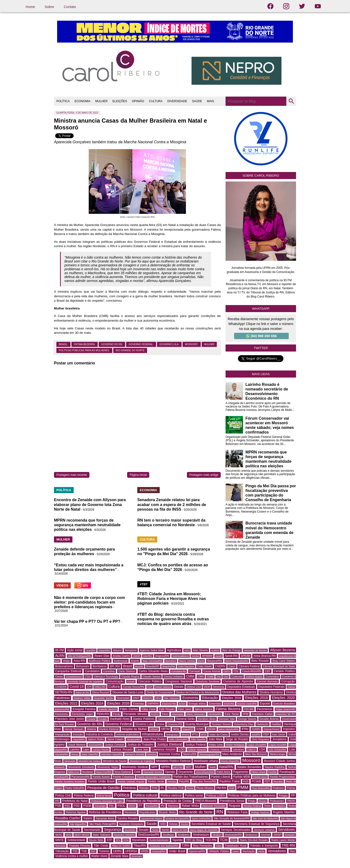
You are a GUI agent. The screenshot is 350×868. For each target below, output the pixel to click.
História (92, 729)
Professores (277, 801)
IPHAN (185, 735)
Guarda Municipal (197, 724)
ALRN (60, 656)
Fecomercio (265, 709)
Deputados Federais (271, 687)
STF (109, 840)
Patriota (172, 782)
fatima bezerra (204, 709)
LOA (262, 750)
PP (293, 796)
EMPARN (153, 704)
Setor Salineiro (102, 835)
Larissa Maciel (101, 750)
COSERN (61, 687)
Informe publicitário (127, 734)
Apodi (219, 656)
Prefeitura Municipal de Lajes (107, 801)
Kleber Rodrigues (235, 745)
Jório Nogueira (260, 739)
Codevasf (237, 677)
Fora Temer (232, 714)
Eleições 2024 (92, 703)
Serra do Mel (180, 830)
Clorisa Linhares (173, 677)
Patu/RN (184, 781)
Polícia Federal (84, 796)
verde (261, 851)
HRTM (165, 729)
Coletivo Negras (254, 677)
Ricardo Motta (167, 812)
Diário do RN (82, 692)
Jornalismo (279, 739)
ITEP (266, 734)
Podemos (278, 788)
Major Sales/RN (90, 754)
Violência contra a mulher (72, 856)
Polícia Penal (104, 796)
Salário (88, 818)
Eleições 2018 (256, 698)
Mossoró (192, 344)
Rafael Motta (190, 806)
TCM (224, 840)
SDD (163, 824)
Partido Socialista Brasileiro (70, 782)
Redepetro (280, 806)
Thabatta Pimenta (79, 846)
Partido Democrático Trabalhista (154, 777)
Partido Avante (101, 777)
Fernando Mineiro (136, 714)
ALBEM (215, 650)
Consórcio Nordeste (208, 681)
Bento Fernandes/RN (237, 661)
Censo (59, 677)
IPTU (195, 734)
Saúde (152, 824)
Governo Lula (169, 344)
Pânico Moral (258, 772)
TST (93, 851)
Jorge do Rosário (237, 739)
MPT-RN (178, 767)
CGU (88, 677)
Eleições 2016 (232, 698)
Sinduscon (251, 835)
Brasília (139, 666)
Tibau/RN (140, 846)
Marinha (152, 754)
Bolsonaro (83, 666)
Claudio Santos (152, 677)
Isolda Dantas (240, 734)
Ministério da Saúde (115, 761)
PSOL (122, 806)
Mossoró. (60, 767)
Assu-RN (79, 661)
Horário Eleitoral (109, 729)
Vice (292, 851)
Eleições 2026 (118, 703)
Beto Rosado (260, 661)
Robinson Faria (237, 812)
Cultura (114, 687)
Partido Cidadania (123, 777)
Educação (210, 698)
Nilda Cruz (74, 772)
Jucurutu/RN (95, 745)
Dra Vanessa (171, 698)
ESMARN (229, 704)
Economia (190, 698)
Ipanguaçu (172, 734)
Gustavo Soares (221, 724)
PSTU (132, 806)
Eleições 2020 (283, 698)
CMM (190, 676)
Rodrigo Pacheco (260, 812)
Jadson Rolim (96, 739)
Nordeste (88, 772)
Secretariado (92, 830)
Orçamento (186, 772)
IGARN (256, 729)
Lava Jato (142, 750)
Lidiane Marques (197, 750)
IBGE (176, 729)
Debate (179, 687)
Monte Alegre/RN (230, 761)
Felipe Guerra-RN (285, 709)
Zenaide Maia (119, 856)
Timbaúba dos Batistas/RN (164, 846)
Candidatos (92, 671)
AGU (187, 650)
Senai (155, 830)
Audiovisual (121, 661)
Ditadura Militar (82, 698)
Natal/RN (226, 767)
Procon (262, 801)
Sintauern (290, 835)
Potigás (283, 796)
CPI (89, 687)
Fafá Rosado (167, 709)
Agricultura (174, 650)
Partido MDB (242, 777)
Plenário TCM (176, 788)
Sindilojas (168, 835)
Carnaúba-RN (179, 671)
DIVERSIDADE (177, 101)
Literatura (238, 750)
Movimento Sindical (135, 767)
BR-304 (115, 666)
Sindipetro (184, 835)
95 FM (59, 650)
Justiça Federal (196, 745)
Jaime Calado (115, 739)
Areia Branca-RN (265, 656)
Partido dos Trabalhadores (191, 777)
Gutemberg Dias (244, 724)
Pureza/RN (152, 806)
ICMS (200, 729)
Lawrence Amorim (164, 750)
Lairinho (75, 750)
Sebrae (173, 824)
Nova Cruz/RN (104, 772)
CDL (236, 671)
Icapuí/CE (188, 729)
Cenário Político (284, 671)
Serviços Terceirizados (236, 830)
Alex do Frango (232, 650)
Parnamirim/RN (80, 777)
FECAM (249, 709)
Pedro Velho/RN (75, 788)
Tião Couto (101, 846)
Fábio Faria (149, 709)
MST (189, 767)
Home (30, 7)
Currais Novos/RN (134, 687)
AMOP (136, 656)
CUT (150, 687)
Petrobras (130, 788)
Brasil (63, 344)
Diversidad (123, 698)
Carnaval (195, 671)
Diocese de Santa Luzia (128, 692)
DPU (158, 698)
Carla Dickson (127, 671)
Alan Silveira (200, 650)
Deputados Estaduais (241, 687)
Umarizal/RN (158, 851)
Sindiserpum (201, 835)
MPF (154, 767)
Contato (70, 7)
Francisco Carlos (262, 714)
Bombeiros (100, 666)
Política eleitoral (171, 796)
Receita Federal (252, 806)
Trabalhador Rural (236, 846)
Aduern (117, 650)
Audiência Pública (100, 661)
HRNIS (154, 729)
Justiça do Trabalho (140, 745)
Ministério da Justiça (89, 761)
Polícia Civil (63, 796)
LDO (182, 750)
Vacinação (249, 851)
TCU (234, 840)
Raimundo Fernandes (214, 806)
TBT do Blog (194, 840)
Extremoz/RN (62, 709)
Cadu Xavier (205, 666)
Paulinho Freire (230, 781)
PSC (67, 806)
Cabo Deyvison (186, 666)
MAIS (210, 101)
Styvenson (139, 840)
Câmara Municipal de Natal (279, 666)
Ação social (75, 650)
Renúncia (130, 812)
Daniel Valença (163, 687)
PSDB (87, 806)
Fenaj (117, 714)
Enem (182, 704)
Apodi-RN (231, 656)
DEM (207, 687)
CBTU (227, 671)
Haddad (276, 724)
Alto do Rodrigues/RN (79, 656)
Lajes (86, 750)
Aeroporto (131, 650)
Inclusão (78, 734)
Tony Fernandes (203, 846)
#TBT (144, 584)
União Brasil (177, 851)
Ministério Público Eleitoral (173, 761)
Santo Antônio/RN (201, 818)
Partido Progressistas (282, 777)
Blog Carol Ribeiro (284, 661)
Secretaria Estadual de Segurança (257, 824)
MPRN (165, 767)
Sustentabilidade (159, 840)
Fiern (165, 714)
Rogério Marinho (284, 812)
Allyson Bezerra (282, 650)
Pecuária (278, 782)
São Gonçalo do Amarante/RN (232, 818)
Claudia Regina (130, 677)
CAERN (220, 666)
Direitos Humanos (271, 692)
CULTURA (156, 101)
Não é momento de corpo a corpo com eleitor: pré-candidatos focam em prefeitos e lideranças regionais (89, 602)
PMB (232, 788)
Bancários (171, 661)
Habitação (263, 724)
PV (163, 806)
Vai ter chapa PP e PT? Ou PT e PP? (87, 621)
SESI (69, 835)
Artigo (66, 661)
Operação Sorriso (153, 772)
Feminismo (62, 714)
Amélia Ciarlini (121, 656)
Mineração (70, 761)
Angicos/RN (162, 656)
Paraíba (272, 772)
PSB (58, 806)
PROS (291, 801)
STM (126, 840)
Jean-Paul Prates (154, 739)
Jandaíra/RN (133, 739)
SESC (59, 835)
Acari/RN (90, 650)
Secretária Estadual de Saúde (211, 824)
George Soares (247, 719)
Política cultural (145, 795)
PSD (77, 806)
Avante (135, 661)
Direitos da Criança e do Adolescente (198, 692)
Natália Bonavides (249, 767)
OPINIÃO (138, 101)
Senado (144, 830)
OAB (137, 772)
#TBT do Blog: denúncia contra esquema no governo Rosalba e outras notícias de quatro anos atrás (173, 619)
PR (57, 801)
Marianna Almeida (135, 754)
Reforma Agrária (76, 812)
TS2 (75, 851)
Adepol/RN (104, 650)
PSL (111, 806)
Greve (160, 724)
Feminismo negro (82, 714)
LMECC (252, 750)
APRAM (245, 656)
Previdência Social (232, 801)
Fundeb (103, 719)
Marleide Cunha (169, 754)
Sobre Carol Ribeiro (261, 176)
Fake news (185, 709)
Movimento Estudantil (81, 767)
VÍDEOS (62, 585)
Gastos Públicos (144, 719)
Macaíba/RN (62, 754)
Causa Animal (212, 671)
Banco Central (187, 661)
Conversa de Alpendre (238, 681)
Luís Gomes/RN (277, 750)
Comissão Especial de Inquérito (85, 682)
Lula (292, 750)
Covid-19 (77, 687)
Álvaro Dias (102, 656)
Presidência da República (143, 801)
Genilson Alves (207, 719)
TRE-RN (288, 845)
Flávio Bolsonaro (196, 714)
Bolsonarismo (64, 666)
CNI (219, 677)
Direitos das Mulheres (239, 692)
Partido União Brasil (101, 781)
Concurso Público (150, 681)
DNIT (136, 698)
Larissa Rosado (122, 750)
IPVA (204, 735)
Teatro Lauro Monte (283, 840)
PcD (246, 781)
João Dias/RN (198, 739)
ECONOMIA (83, 101)
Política (122, 795)
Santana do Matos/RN (177, 818)
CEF (268, 671)
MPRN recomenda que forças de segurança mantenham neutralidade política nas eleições (87, 525)
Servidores (286, 830)
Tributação (62, 851)
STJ (118, 840)
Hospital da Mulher (135, 729)
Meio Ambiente (232, 754)
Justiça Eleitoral (169, 744)
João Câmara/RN (178, 739)
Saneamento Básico (152, 818)
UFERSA (131, 851)
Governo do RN (112, 344)
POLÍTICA (63, 101)
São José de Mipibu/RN (265, 818)
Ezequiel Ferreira (84, 709)
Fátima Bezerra (85, 344)
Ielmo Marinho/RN (229, 729)
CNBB (210, 677)
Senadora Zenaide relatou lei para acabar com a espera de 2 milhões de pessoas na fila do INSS (172, 504)
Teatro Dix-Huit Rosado (254, 840)
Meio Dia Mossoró (256, 754)
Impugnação (62, 734)
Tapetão (178, 840)
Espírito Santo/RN (247, 704)
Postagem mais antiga (204, 475)
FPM (246, 714)
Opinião (170, 772)
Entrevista (215, 704)
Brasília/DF (153, 666)
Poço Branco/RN (261, 788)
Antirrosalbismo (181, 656)
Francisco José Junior (70, 719)
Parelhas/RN (62, 777)
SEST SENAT (82, 835)
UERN (117, 851)
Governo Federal (141, 344)
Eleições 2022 (66, 703)
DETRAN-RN (64, 692)
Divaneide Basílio (103, 698)
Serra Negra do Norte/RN (204, 830)
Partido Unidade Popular (131, 782)
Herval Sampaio (74, 729)
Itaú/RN (256, 735)
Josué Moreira (77, 745)
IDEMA (211, 729)
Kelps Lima (216, 745)
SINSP (277, 835)
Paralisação (287, 772)
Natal (213, 767)
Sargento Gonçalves (131, 824)
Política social (194, 796)
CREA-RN (100, 687)
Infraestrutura (152, 734)
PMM (243, 787)
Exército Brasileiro (284, 704)
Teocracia (60, 846)
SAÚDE (197, 101)
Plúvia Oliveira (205, 788)
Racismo (173, 806)
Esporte (265, 704)
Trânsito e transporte (264, 846)
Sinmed (266, 835)
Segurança (113, 830)
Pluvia (190, 788)
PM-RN (221, 788)
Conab (131, 682)
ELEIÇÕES (120, 101)
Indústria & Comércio (100, 734)
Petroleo (144, 788)
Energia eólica (197, 704)
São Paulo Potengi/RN (103, 824)
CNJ (226, 677)
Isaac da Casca (219, 734)
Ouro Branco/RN (205, 772)
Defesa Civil (194, 687)
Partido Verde (156, 781)
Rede (267, 806)
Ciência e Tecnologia (106, 677)
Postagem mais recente (72, 475)
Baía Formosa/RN (152, 661)
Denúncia (219, 687)
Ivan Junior (279, 734)
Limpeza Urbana (219, 750)
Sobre (49, 7)
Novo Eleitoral (123, 772)
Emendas (139, 704)
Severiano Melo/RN (124, 835)
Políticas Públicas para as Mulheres (84, 350)
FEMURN (103, 714)
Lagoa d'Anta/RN (257, 745)
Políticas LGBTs (216, 796)
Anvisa (195, 656)
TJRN (186, 846)
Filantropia (178, 714)
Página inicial (138, 475)
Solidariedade (76, 840)
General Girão (185, 719)
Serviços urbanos (264, 830)
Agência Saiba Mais (152, 650)
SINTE (59, 840)
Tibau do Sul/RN (121, 846)
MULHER (101, 101)
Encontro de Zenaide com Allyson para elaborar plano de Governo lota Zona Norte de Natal (90, 504)
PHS (155, 788)
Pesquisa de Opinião (103, 788)
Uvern (236, 851)
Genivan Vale (227, 719)
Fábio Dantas (129, 709)
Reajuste (234, 806)
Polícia (291, 788)
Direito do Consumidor (160, 692)
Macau (75, 754)
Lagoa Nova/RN (278, 745)
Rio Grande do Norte (130, 350)
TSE (84, 851)
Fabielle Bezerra (108, 709)
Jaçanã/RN (79, 739)
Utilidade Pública (219, 851)
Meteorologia (278, 754)
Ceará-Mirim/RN (252, 671)
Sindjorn (217, 835)
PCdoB (256, 781)
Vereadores (277, 851)
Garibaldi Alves (120, 719)
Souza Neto (96, 840)
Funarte (92, 719)
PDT (267, 781)
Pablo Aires (223, 772)
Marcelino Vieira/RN (112, 754)
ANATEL (148, 656)
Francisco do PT (286, 714)
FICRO (155, 714)
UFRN (145, 851)
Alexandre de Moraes (255, 650)
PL (162, 788)
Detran (291, 687)
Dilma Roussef (101, 692)
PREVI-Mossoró (206, 801)
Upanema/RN (197, 851)
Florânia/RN (215, 714)
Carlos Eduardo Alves (153, 671)
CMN (201, 677)
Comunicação (115, 681)
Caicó (232, 666)
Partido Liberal (221, 777)
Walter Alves (99, 856)
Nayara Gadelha (274, 767)
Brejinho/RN (169, 666)
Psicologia (100, 806)
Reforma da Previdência (105, 812)
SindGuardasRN (149, 835)
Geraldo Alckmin (269, 719)
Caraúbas (109, 671)
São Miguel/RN (78, 824)
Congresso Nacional (178, 681)
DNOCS (148, 698)
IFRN (245, 729)
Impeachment (272, 729)
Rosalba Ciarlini (67, 818)
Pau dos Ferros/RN (204, 781)
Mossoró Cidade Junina (279, 761)
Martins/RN (190, 754)
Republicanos (147, 812)
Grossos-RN (175, 724)
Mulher (209, 344)
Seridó (165, 830)
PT (141, 806)
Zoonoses (137, 856)
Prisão (252, 801)
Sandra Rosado (128, 818)
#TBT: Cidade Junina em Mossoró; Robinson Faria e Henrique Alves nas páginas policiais (172, 599)
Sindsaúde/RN (233, 835)
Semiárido (130, 830)
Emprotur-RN (169, 704)
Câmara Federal (249, 666)
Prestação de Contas (178, 801)
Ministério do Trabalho (141, 761)
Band (201, 661)
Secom (184, 824)
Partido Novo (260, 777)
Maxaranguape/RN (209, 754)
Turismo (104, 851)
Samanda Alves (105, 818)
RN (220, 812)
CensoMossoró (74, 677)
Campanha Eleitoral (68, 671)
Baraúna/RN (214, 661)
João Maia (215, 739)
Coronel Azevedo (267, 681)
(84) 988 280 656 (262, 336)
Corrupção (288, 681)
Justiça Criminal (114, 745)
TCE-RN (211, 840)
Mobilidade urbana (206, 761)
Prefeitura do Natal (75, 801)
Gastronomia (165, 719)
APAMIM (207, 656)
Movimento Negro (108, 767)
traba (219, 846)
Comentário (272, 677)
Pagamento (241, 772)
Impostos (289, 729)
